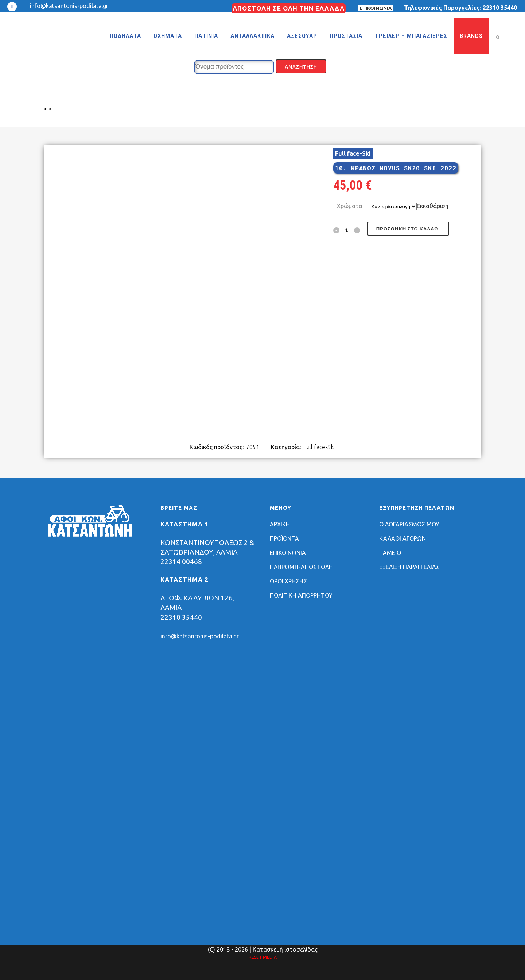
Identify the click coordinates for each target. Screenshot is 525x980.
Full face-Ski (353, 153)
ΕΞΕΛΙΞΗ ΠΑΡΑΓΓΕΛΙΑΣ (409, 567)
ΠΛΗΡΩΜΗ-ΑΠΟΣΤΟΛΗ (301, 567)
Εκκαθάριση (433, 206)
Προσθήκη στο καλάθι (408, 229)
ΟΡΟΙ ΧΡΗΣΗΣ (288, 581)
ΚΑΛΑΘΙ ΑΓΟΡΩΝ (402, 538)
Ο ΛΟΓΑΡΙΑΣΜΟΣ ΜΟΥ (409, 524)
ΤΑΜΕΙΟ (390, 553)
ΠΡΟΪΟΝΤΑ (284, 538)
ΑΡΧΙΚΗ (280, 524)
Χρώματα (350, 206)
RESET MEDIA (263, 957)
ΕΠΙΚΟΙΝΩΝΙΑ (376, 8)
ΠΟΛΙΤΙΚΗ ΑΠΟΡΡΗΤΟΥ (301, 595)
